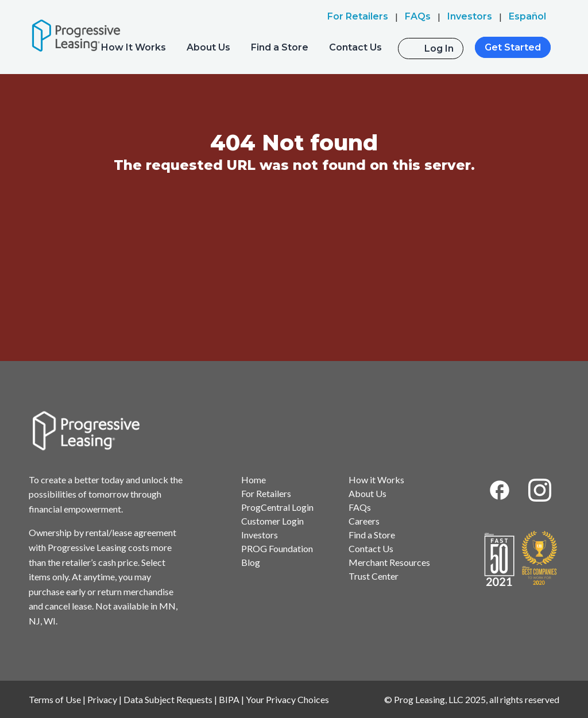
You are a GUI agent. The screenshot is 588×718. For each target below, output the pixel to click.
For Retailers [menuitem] (358, 16)
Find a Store (280, 47)
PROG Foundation (277, 548)
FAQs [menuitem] (418, 16)
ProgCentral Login (277, 507)
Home (254, 480)
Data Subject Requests (168, 699)
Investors (260, 535)
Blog (251, 562)
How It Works (134, 47)
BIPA (229, 699)
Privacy (102, 699)
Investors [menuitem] (470, 16)
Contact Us (355, 47)
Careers (364, 521)
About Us (208, 47)
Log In (439, 48)
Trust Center (374, 576)
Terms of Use (55, 699)
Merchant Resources (389, 562)
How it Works (376, 480)
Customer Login (272, 521)
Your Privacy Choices (287, 699)
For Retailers (266, 493)
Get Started (513, 47)
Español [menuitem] (527, 16)
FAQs (360, 507)
